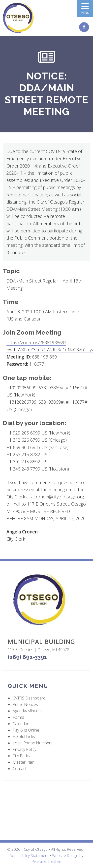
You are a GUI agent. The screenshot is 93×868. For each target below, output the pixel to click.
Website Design (65, 855)
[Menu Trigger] (85, 9)
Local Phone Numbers (33, 743)
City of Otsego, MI (18, 18)
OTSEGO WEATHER (46, 811)
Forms (18, 717)
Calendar (21, 724)
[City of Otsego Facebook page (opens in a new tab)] (85, 27)
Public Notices (25, 704)
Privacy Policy (24, 749)
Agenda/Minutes (27, 711)
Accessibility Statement (29, 855)
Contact (20, 769)
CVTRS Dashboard (29, 698)
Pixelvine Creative (46, 861)
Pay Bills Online (26, 730)
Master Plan (23, 762)
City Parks (21, 756)
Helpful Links (24, 736)
